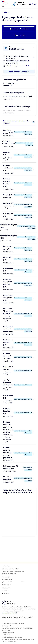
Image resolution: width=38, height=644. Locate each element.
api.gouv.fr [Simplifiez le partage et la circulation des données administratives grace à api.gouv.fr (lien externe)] (28, 617)
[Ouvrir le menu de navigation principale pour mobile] (32, 4)
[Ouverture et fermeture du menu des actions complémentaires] (19, 35)
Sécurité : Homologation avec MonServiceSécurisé (16, 628)
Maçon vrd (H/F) (7, 259)
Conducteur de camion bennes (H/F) (8, 329)
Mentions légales (6, 630)
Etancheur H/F (7, 154)
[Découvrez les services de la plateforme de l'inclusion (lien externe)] (9, 602)
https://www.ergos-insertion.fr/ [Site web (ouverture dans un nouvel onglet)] (16, 66)
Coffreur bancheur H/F (7, 411)
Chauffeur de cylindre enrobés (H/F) (8, 283)
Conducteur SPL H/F (8, 368)
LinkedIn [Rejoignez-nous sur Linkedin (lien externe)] (5, 591)
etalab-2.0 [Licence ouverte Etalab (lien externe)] (12, 641)
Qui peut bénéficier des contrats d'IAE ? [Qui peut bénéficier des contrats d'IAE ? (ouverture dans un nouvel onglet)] (13, 582)
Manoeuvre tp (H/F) (8, 248)
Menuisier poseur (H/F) (8, 132)
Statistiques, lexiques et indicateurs (12, 637)
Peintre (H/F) (8, 195)
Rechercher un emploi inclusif (10, 569)
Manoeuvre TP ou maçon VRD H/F (8, 311)
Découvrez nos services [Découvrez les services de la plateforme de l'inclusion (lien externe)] (8, 613)
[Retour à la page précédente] (6, 12)
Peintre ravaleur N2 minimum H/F (11, 467)
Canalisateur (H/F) (8, 215)
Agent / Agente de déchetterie (8, 382)
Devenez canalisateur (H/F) (8, 168)
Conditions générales (8, 633)
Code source (5, 626)
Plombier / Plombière (7, 478)
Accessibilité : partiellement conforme (13, 623)
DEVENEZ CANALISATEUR (8, 143)
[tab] (19, 122)
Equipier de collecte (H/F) (8, 342)
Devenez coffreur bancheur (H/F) (7, 183)
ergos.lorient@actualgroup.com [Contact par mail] (17, 61)
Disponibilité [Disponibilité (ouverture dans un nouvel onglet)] (5, 585)
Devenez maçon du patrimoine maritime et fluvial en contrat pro (8, 428)
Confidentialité (6, 635)
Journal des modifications (9, 574)
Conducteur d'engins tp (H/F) (8, 298)
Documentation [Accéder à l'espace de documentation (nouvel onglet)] (6, 580)
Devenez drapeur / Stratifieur (7, 356)
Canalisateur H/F (8, 397)
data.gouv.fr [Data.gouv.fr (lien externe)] (17, 617)
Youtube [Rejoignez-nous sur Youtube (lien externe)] (5, 593)
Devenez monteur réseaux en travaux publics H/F (8, 453)
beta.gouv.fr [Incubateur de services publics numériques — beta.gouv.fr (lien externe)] (6, 617)
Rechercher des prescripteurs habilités (13, 571)
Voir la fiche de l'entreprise (19, 72)
